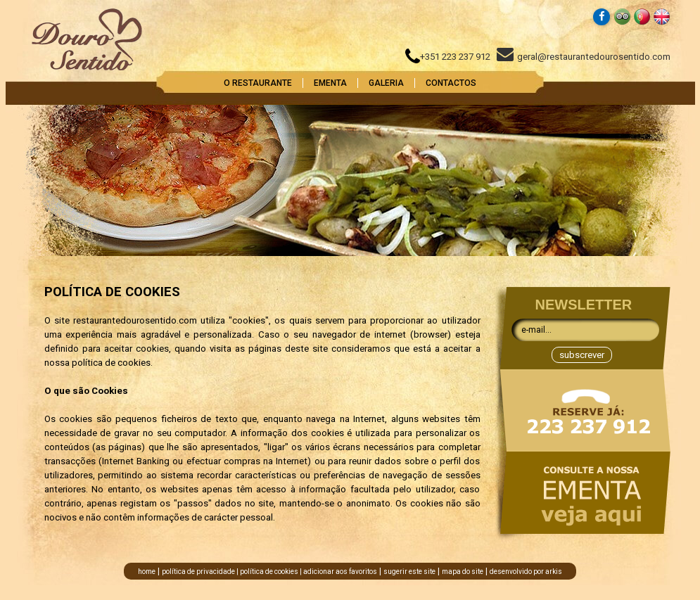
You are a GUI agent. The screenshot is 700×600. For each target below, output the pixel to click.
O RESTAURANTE (258, 83)
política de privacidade (198, 572)
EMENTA (330, 83)
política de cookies (269, 572)
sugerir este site (409, 572)
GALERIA (386, 83)
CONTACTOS (451, 83)
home (147, 572)
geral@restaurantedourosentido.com (584, 57)
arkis (554, 572)
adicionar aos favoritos (340, 572)
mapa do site (463, 572)
